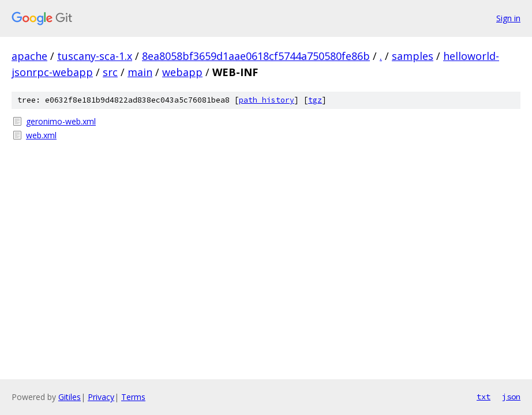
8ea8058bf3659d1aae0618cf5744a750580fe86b (256, 56)
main (140, 72)
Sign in (508, 18)
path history (267, 100)
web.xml (41, 135)
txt (484, 397)
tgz (315, 100)
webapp (182, 72)
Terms (133, 397)
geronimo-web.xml (61, 121)
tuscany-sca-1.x (95, 56)
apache (29, 56)
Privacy (101, 397)
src (110, 72)
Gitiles (70, 397)
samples (413, 56)
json (511, 397)
